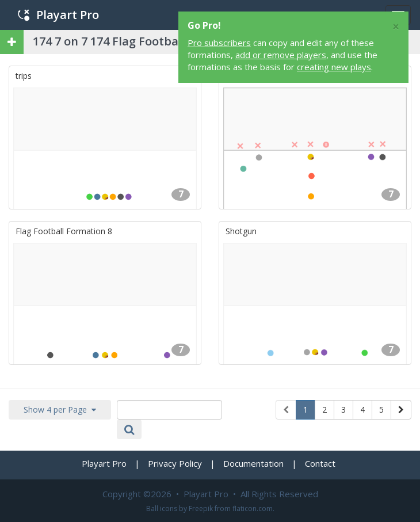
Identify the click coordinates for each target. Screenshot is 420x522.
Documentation (253, 463)
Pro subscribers (219, 43)
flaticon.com (253, 508)
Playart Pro (58, 15)
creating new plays (334, 67)
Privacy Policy (175, 463)
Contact (320, 463)
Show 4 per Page (60, 409)
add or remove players (281, 55)
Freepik (201, 508)
